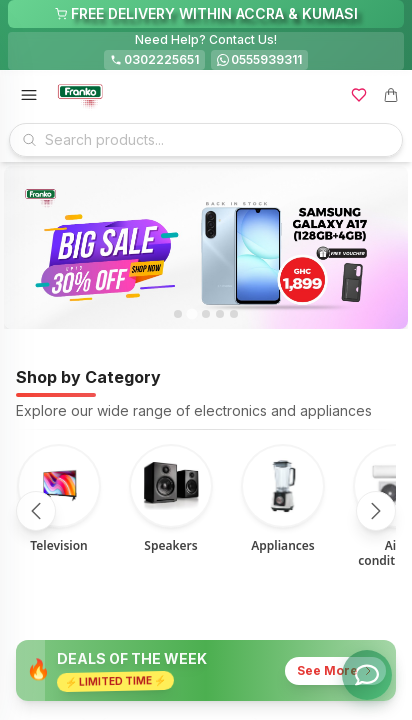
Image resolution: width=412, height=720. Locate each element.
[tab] (178, 314)
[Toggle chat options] (367, 675)
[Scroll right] (376, 511)
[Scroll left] (36, 511)
